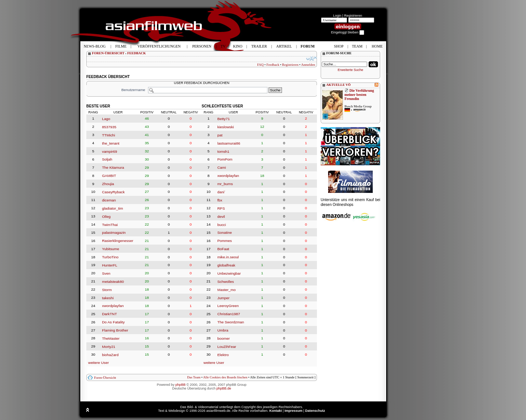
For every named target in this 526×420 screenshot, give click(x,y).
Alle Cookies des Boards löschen (225, 377)
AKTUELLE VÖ (339, 85)
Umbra (223, 330)
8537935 (109, 127)
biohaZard (110, 355)
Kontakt (276, 411)
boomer (223, 338)
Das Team (194, 377)
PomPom (225, 159)
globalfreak (226, 265)
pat (220, 135)
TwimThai (110, 224)
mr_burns (225, 184)
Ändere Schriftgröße (312, 58)
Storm (107, 290)
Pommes (224, 241)
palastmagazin (114, 232)
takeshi (108, 298)
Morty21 (109, 347)
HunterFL (110, 265)
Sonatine (224, 232)
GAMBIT (109, 176)
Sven (106, 273)
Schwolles (225, 282)
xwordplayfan (113, 306)
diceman (109, 200)
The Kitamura (113, 167)
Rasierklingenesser (118, 241)
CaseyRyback (113, 192)
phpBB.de (224, 388)
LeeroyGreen (228, 306)
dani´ (221, 192)
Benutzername (133, 90)
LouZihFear (227, 347)
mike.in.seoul (228, 257)
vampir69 (110, 151)
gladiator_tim (113, 208)
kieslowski (225, 127)
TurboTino (110, 257)
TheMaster (111, 338)
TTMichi (108, 135)
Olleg (106, 217)
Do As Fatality (113, 322)
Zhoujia (108, 184)
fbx (220, 200)
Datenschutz (315, 411)
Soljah (107, 159)
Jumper (223, 298)
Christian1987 (229, 314)
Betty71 (224, 119)
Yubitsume (110, 249)
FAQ (260, 65)
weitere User (98, 363)
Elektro (223, 355)
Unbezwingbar (229, 273)
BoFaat (223, 249)
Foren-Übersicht (105, 378)
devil (221, 217)
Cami (222, 167)
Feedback (273, 65)
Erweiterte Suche (351, 70)
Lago (106, 119)
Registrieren (353, 16)
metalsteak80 (113, 282)
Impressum (294, 411)
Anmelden (308, 65)
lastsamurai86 (229, 143)
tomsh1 (223, 151)
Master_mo (226, 290)
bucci (222, 224)
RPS (221, 208)
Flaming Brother (115, 330)
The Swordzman (231, 322)
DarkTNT (109, 314)
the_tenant (111, 143)
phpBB (181, 385)
